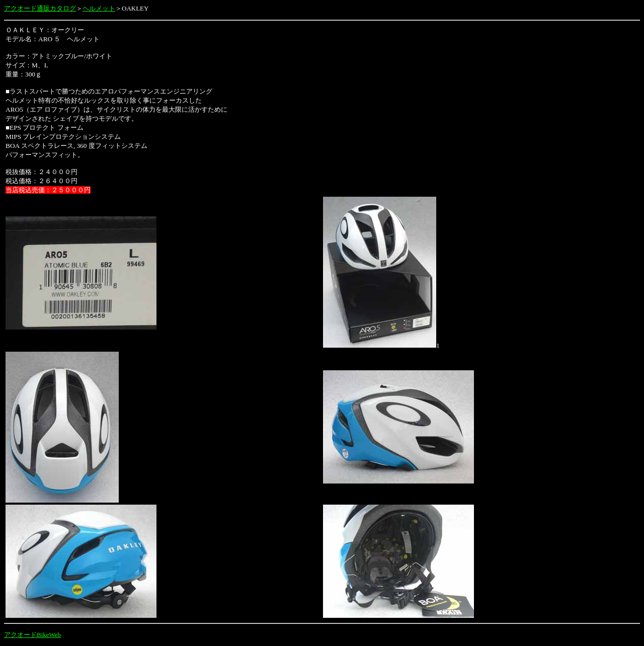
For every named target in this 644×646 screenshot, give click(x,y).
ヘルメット (99, 8)
